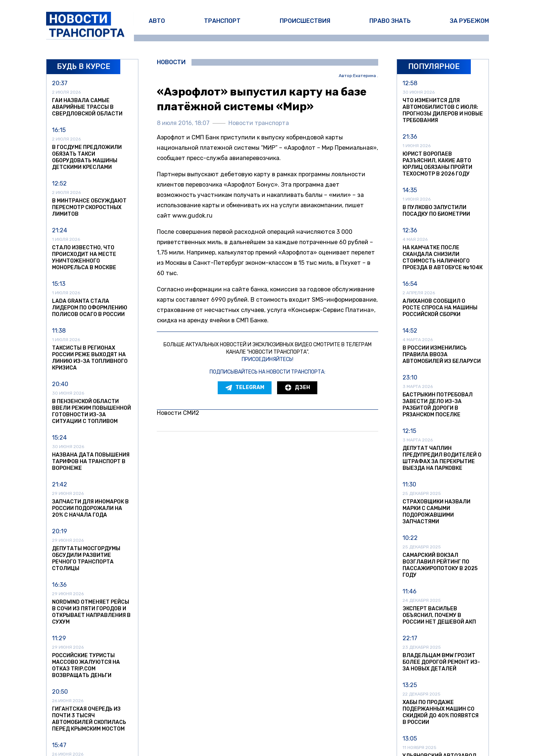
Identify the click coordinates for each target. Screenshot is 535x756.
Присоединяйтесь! (267, 359)
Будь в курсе (84, 66)
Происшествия (305, 21)
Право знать (390, 21)
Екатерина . (366, 76)
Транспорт (222, 21)
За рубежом (469, 21)
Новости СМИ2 (178, 413)
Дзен (297, 388)
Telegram (245, 388)
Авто (157, 21)
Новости (171, 62)
